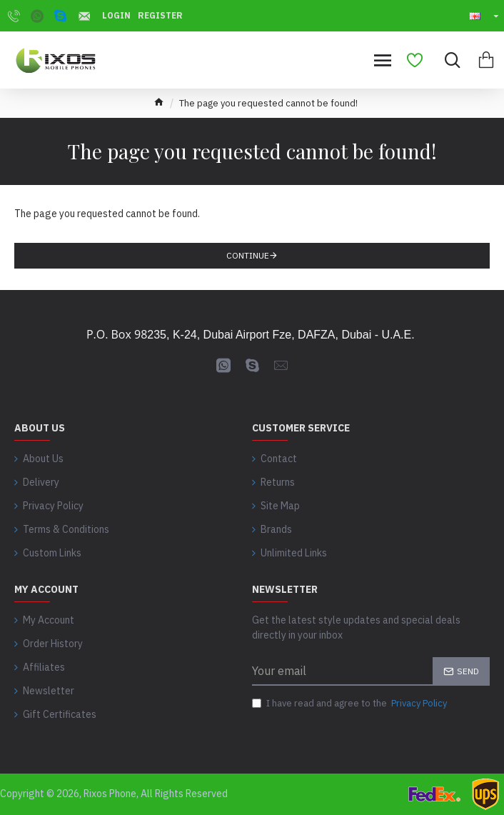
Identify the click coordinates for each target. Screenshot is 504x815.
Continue (248, 255)
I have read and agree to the (351, 704)
